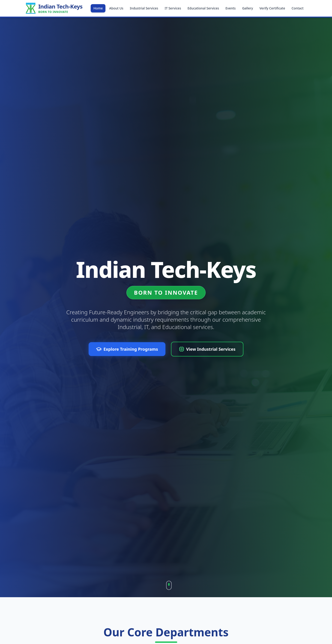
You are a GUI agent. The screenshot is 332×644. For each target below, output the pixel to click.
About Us (116, 8)
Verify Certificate (272, 8)
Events (230, 8)
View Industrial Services (207, 349)
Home (98, 8)
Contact (298, 8)
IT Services (173, 8)
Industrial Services (144, 8)
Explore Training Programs (127, 349)
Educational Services (203, 8)
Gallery (247, 8)
